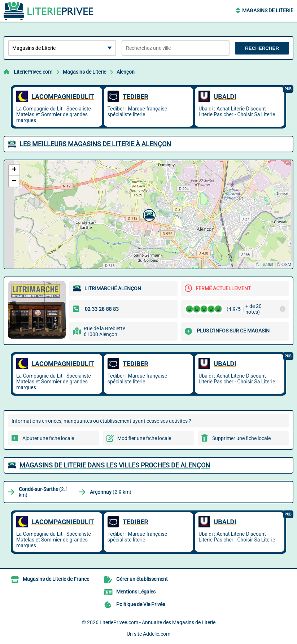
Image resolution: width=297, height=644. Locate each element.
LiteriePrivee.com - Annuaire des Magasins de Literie (158, 622)
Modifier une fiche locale (144, 438)
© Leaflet (265, 265)
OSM (286, 265)
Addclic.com (157, 634)
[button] (148, 214)
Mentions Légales (136, 592)
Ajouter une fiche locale (48, 438)
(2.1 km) (43, 492)
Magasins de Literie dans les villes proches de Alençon (115, 465)
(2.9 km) (111, 492)
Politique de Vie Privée (141, 604)
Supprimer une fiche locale (241, 438)
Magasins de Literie (268, 10)
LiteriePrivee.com (33, 72)
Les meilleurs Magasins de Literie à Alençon (95, 144)
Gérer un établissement (142, 579)
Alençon (126, 72)
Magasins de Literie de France (56, 579)
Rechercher (262, 48)
